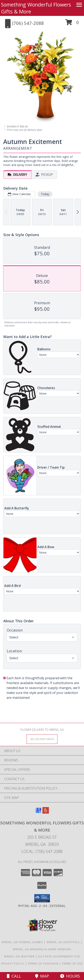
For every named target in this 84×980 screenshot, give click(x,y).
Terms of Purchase (43, 963)
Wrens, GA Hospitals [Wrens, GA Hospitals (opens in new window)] (63, 942)
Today (45, 194)
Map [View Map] (42, 976)
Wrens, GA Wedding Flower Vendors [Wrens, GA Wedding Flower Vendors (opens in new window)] (42, 949)
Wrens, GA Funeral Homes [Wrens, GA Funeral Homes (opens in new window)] (22, 942)
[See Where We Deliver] (42, 739)
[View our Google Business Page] (38, 812)
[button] (72, 24)
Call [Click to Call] (14, 976)
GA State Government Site (59, 956)
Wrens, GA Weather (19, 956)
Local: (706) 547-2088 (42, 851)
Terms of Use (72, 963)
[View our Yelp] (46, 812)
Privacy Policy (13, 963)
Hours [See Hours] (70, 976)
